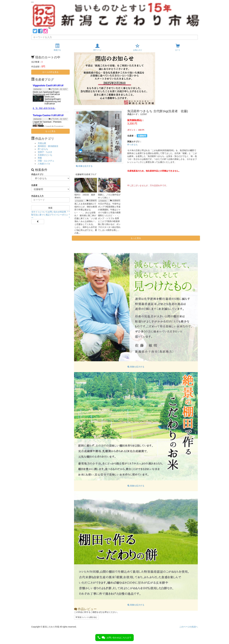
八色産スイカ (44, 164)
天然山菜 (42, 143)
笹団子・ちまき (45, 152)
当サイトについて (39, 212)
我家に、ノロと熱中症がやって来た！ (109, 196)
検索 (50, 208)
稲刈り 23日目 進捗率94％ (85, 196)
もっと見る (136, 238)
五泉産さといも (45, 155)
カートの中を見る (50, 72)
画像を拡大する (84, 166)
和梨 (40, 158)
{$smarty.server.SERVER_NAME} (50, 105)
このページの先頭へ (189, 627)
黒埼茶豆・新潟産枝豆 (48, 146)
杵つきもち (132, 145)
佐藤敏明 (142, 136)
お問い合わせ (54, 212)
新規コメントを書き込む (86, 617)
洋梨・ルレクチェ (46, 161)
